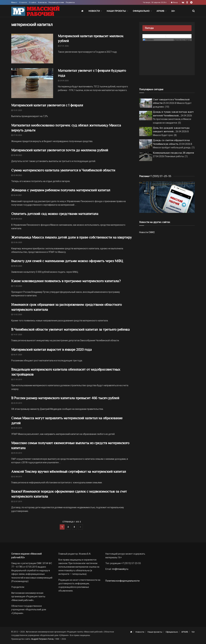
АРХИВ (160, 11)
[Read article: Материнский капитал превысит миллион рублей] (32, 49)
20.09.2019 (17, 403)
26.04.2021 (17, 195)
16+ (173, 11)
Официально (141, 11)
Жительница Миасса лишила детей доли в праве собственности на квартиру (71, 237)
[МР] (167, 197)
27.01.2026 (63, 46)
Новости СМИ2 (147, 232)
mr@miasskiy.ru (120, 569)
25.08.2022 (17, 175)
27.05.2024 (17, 135)
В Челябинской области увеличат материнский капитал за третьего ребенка (70, 329)
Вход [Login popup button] (174, 2)
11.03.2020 (17, 286)
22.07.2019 (17, 502)
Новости (94, 11)
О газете (23, 2)
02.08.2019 (17, 477)
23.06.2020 (17, 242)
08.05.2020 (17, 266)
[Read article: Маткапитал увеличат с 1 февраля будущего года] (32, 83)
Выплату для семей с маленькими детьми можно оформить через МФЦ (67, 261)
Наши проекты (116, 11)
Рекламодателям (56, 2)
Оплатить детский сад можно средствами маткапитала (55, 214)
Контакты (42, 2)
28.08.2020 (17, 219)
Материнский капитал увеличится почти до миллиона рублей (60, 150)
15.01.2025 (17, 110)
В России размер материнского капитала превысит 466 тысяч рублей (65, 398)
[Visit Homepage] (35, 11)
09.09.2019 (17, 428)
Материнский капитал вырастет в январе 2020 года (51, 350)
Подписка (70, 2)
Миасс (14, 2)
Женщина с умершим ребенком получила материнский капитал (61, 190)
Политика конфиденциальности (122, 581)
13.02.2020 (17, 315)
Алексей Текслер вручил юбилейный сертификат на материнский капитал (69, 472)
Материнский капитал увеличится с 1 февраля (47, 105)
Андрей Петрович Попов (42, 639)
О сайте (33, 2)
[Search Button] (194, 11)
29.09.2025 (63, 81)
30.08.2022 (17, 155)
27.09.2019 (17, 380)
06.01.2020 (17, 355)
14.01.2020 (17, 335)
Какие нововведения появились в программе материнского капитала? (66, 281)
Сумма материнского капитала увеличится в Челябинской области (63, 170)
